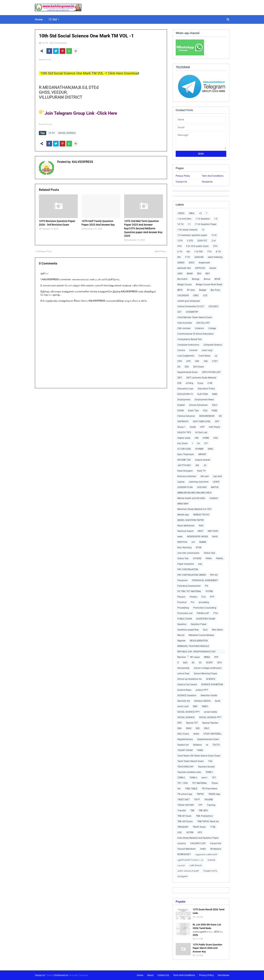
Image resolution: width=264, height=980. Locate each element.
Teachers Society (206, 767)
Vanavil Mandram (187, 849)
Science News (184, 690)
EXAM (180, 411)
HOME (206, 438)
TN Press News (209, 789)
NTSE (199, 548)
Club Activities (185, 323)
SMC (195, 706)
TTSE (213, 827)
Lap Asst (217, 476)
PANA (209, 558)
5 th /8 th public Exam (197, 246)
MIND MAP (183, 504)
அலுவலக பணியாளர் (206, 854)
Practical (182, 602)
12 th (214, 235)
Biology (196, 279)
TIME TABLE (191, 789)
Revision (182, 657)
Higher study (184, 438)
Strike (196, 734)
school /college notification (208, 668)
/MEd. (192, 213)
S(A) (185, 663)
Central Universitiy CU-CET (191, 306)
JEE (197, 465)
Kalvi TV (201, 471)
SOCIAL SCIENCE (67, 133)
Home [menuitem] (39, 19)
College (212, 328)
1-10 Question (203, 219)
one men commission (188, 553)
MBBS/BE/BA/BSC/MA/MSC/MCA (194, 493)
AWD (180, 274)
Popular (181, 902)
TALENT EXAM (185, 750)
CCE (205, 295)
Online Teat (209, 553)
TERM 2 (181, 778)
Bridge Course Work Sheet (209, 285)
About (150, 975)
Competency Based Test (190, 339)
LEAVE (216, 482)
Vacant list (216, 843)
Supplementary (185, 739)
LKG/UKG (202, 487)
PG (206, 586)
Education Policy (206, 389)
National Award (185, 531)
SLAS (218, 701)
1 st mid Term (184, 219)
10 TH (45, 43)
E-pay (200, 383)
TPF (200, 805)
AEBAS (181, 263)
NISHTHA (182, 542)
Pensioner (182, 580)
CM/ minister (184, 328)
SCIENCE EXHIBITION (212, 685)
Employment (184, 400)
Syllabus (197, 745)
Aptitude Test (184, 268)
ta (207, 745)
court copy (207, 350)
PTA (216, 613)
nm (193, 542)
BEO (208, 274)
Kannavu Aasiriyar (187, 476)
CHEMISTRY (192, 312)
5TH (215, 246)
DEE (187, 367)
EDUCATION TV (185, 394)
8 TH (218, 252)
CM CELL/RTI (203, 323)
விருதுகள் (182, 876)
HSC (216, 438)
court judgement (186, 356)
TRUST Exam (199, 827)
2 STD (190, 241)
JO (205, 465)
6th (188, 252)
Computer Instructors (188, 345)
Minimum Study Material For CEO (194, 509)
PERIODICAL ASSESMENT (205, 580)
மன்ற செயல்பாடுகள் (188, 871)
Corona (181, 350)
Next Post (160, 250)
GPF (217, 422)
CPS (188, 361)
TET (214, 778)
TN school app (185, 794)
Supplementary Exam (208, 739)
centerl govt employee (189, 301)
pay (200, 564)
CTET (215, 361)
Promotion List (185, 613)
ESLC (215, 405)
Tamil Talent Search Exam (191, 761)
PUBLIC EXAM (185, 619)
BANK (190, 274)
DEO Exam (199, 367)
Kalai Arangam (185, 471)
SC (200, 663)
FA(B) (214, 411)
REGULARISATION (199, 641)
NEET (201, 531)
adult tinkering (215, 257)
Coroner (193, 350)
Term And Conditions (213, 176)
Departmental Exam (188, 372)
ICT (206, 443)
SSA (179, 728)
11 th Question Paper (206, 224)
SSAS (189, 728)
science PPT (202, 690)
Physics (181, 597)
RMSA (207, 657)
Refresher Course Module (201, 635)
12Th (180, 241)
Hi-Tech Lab (201, 432)
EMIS (215, 394)
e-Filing (190, 383)
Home (140, 975)
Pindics (193, 597)
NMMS (203, 542)
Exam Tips (193, 411)
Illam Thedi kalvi (186, 454)
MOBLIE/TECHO (201, 515)
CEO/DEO (213, 306)
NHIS (215, 537)
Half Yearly (214, 427)
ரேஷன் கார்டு (210, 871)
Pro (193, 602)
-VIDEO (181, 213)
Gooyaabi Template (78, 975)
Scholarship (183, 668)
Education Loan (185, 389)
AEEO (192, 263)
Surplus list (183, 745)
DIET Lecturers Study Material (201, 378)
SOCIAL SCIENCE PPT (189, 712)
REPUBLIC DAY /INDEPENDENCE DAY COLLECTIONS (196, 652)
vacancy (182, 843)
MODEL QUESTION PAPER (190, 520)
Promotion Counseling (205, 608)
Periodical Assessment (189, 586)
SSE (198, 728)
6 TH (180, 252)
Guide (193, 427)
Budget (203, 290)
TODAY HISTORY (186, 805)
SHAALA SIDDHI (202, 701)
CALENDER (183, 295)
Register (181, 641)
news (180, 537)
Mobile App (183, 515)
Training (211, 805)
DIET (180, 378)
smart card (183, 706)
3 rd (214, 241)
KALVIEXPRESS (82, 161)
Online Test (183, 558)
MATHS (215, 487)
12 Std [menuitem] (52, 19)
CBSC (196, 295)
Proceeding (183, 608)
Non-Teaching (184, 548)
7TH (209, 252)
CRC (197, 361)
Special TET (192, 723)
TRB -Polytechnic (204, 816)
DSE (179, 383)
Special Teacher (210, 723)
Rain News (217, 630)
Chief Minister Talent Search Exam (195, 317)
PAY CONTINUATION (188, 569)
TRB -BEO (203, 811)
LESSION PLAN (185, 487)
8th (179, 257)
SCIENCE (211, 679)
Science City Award (187, 685)
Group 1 (181, 427)
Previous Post (44, 250)
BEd (199, 274)
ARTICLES (200, 268)
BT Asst (191, 290)
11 (189, 224)
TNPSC (200, 794)
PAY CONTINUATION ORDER (192, 575)
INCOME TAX (184, 460)
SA (193, 663)
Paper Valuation (186, 564)
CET (179, 312)
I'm (199, 443)
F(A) (205, 411)
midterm (214, 498)
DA (179, 367)
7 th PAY (199, 252)
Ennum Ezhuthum (199, 405)
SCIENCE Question (187, 695)
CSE (206, 361)
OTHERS (197, 558)
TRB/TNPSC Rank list (208, 821)
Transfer (182, 811)
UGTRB (190, 832)
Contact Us (181, 182)
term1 (205, 778)
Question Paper (199, 624)
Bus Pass (215, 290)
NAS (201, 526)
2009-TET (202, 241)
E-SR (210, 383)
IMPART (202, 454)
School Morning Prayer (205, 674)
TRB (192, 811)
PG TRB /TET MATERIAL (189, 591)
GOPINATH (183, 422)
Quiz (205, 630)
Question (182, 624)
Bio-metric (182, 279)
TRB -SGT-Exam (185, 821)
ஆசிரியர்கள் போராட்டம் (190, 860)
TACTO (216, 745)
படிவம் (181, 865)
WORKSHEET (184, 854)
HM (197, 438)
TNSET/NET (184, 800)
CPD (180, 361)
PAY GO (214, 575)
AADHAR (199, 257)
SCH (219, 663)
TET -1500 (183, 783)
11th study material (187, 230)
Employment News (204, 400)
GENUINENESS (207, 416)
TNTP (197, 800)
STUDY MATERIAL (212, 734)
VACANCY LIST (198, 843)
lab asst (205, 476)
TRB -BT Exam (184, 816)
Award (213, 268)
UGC (180, 832)
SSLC (207, 728)
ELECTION (203, 394)
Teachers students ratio (189, 772)
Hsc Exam (183, 443)
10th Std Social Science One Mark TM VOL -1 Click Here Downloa (88, 73)
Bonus (207, 279)
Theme (49, 975)
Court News (204, 356)
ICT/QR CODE (184, 449)
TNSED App (214, 794)
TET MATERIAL (200, 783)
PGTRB (209, 591)
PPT (212, 597)
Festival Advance (186, 416)
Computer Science (213, 345)
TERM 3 (193, 778)
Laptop (181, 482)
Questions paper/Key (188, 630)
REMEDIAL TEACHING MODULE (193, 646)
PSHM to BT (203, 613)
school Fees (183, 674)
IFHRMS (199, 449)
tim (179, 789)
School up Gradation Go (190, 679)
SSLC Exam (183, 734)
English (181, 405)
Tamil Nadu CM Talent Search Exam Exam (199, 756)
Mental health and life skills (191, 498)
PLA (204, 597)
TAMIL (200, 750)
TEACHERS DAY (185, 767)
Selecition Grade (209, 695)
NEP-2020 (213, 531)
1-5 (216, 219)
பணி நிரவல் (196, 865)
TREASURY (183, 827)
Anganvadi (204, 263)
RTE (216, 657)
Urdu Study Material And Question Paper (198, 838)
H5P (202, 427)
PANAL (220, 558)
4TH (180, 246)
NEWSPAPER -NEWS (197, 537)
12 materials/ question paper (192, 235)
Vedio (203, 849)
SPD (180, 723)
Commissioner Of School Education (195, 334)
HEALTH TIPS (184, 432)
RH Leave (195, 657)
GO (220, 416)
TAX (210, 761)
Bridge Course (184, 285)
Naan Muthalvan (186, 526)
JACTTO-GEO (184, 465)
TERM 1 (209, 772)
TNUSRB (208, 800)
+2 (200, 213)
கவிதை (211, 860)
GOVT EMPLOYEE (202, 422)
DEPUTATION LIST (211, 372)
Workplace (216, 849)
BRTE (180, 290)
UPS (200, 832)
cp (216, 356)
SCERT (209, 663)
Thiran (215, 783)
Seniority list (184, 701)
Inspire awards (203, 460)
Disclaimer (207, 182)
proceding (204, 602)
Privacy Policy (183, 176)
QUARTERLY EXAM (206, 619)
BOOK (217, 279)
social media (211, 712)
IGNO (210, 449)
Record (181, 635)
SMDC (205, 706)
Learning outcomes (199, 482)
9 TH (188, 257)
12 (203, 230)
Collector (199, 328)
